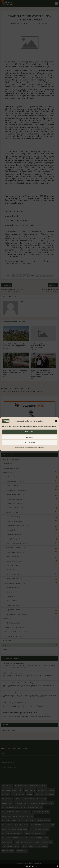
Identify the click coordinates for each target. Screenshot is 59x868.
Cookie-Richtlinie (19, 447)
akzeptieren (30, 432)
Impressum (41, 447)
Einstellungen (29, 443)
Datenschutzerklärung (31, 447)
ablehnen (30, 437)
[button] (56, 421)
